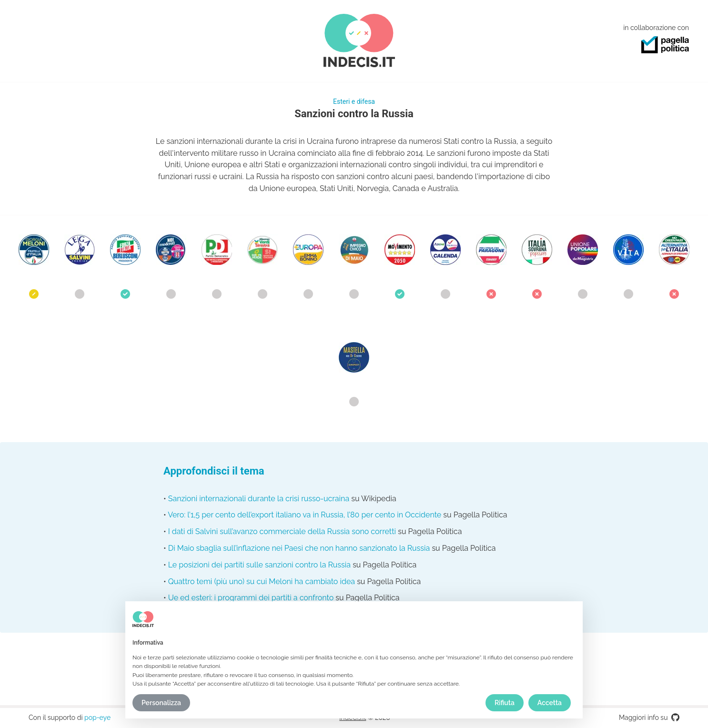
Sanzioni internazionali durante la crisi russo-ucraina (259, 499)
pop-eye (97, 718)
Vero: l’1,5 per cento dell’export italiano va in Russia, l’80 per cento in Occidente (304, 515)
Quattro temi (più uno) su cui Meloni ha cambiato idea (262, 581)
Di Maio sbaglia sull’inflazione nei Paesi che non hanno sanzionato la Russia (299, 548)
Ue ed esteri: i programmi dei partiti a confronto (251, 598)
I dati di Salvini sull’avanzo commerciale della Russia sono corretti (282, 531)
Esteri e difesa (354, 101)
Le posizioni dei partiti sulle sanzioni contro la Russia (259, 565)
